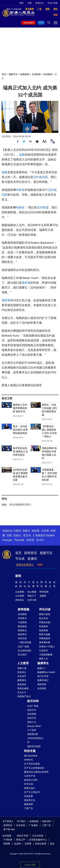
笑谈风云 (22, 672)
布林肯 (20, 190)
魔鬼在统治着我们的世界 (36, 772)
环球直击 (22, 618)
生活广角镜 (33, 706)
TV (42, 23)
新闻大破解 (45, 634)
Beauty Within (34, 726)
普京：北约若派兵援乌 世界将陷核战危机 (20, 430)
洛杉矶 (36, 531)
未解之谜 (22, 668)
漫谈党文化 (30, 800)
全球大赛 (32, 600)
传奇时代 (28, 760)
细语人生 (44, 659)
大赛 (29, 3)
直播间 (32, 559)
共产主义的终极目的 (34, 768)
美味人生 (32, 722)
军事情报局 (45, 638)
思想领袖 (44, 630)
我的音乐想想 (34, 746)
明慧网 (7, 844)
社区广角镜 (23, 647)
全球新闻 (36, 74)
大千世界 (32, 730)
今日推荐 (20, 596)
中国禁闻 (22, 622)
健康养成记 (43, 680)
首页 (4, 74)
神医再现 (42, 684)
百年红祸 (28, 784)
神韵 (21, 3)
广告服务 (33, 825)
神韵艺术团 (22, 836)
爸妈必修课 (23, 688)
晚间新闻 (22, 626)
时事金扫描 (45, 622)
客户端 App (9, 829)
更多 (52, 844)
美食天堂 (32, 718)
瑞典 (22, 155)
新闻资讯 (31, 553)
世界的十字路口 (47, 647)
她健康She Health (46, 672)
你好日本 (32, 710)
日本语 (30, 540)
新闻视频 (24, 609)
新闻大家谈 (45, 614)
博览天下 (32, 596)
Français (7, 540)
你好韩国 (32, 714)
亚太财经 (22, 655)
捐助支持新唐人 (25, 565)
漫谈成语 (22, 684)
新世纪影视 (41, 844)
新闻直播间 (29, 23)
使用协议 (8, 825)
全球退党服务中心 (38, 840)
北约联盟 (43, 208)
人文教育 (23, 663)
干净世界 (8, 840)
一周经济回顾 (24, 642)
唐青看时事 (45, 642)
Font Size (44, 141)
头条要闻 (20, 592)
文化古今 (22, 692)
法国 (9, 535)
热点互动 (44, 618)
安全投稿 (21, 825)
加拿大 (26, 531)
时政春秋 (44, 626)
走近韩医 (42, 688)
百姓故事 (28, 796)
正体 (50, 3)
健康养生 (43, 663)
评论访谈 (45, 609)
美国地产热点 (24, 696)
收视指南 (34, 821)
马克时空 (44, 651)
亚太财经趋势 (24, 651)
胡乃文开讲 (43, 676)
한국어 (40, 540)
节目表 (20, 559)
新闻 (18, 576)
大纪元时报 (37, 836)
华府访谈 (22, 638)
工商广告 (28, 808)
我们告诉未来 (31, 756)
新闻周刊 (22, 634)
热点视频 (32, 592)
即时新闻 (44, 592)
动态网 (17, 844)
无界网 (28, 844)
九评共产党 (30, 776)
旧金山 (17, 535)
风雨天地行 (30, 788)
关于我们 (21, 821)
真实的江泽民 (31, 780)
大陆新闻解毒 (46, 655)
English (50, 535)
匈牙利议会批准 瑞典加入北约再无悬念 (20, 451)
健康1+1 (41, 668)
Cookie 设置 (30, 865)
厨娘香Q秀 (33, 734)
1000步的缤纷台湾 (35, 740)
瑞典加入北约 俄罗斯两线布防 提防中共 (20, 408)
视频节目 (13, 74)
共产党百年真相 (32, 764)
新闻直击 (22, 630)
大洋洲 (45, 531)
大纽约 (17, 531)
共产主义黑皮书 (32, 792)
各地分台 (40, 3)
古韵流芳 (22, 676)
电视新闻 (25, 74)
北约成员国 (40, 177)
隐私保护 (47, 821)
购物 (40, 565)
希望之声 (21, 840)
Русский (19, 540)
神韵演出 (20, 600)
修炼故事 (28, 804)
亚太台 (27, 535)
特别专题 (30, 751)
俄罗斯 (26, 283)
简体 (56, 3)
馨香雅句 (22, 680)
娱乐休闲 (33, 701)
